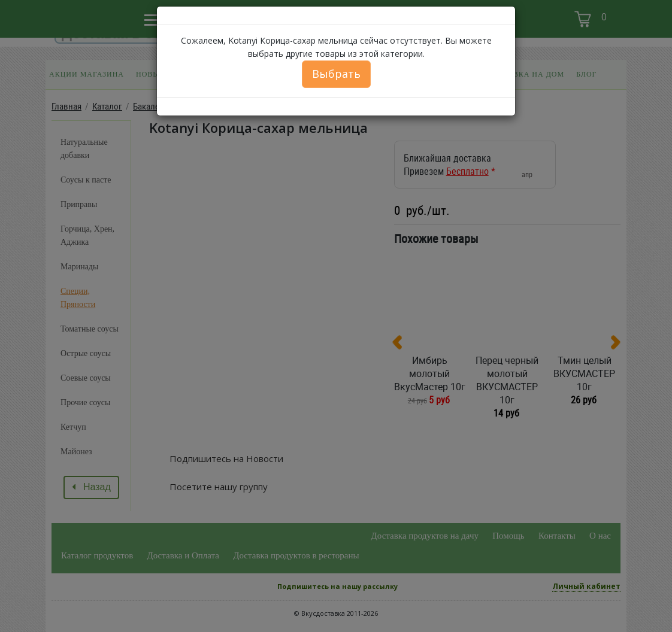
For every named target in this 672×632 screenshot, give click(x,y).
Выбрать (336, 74)
